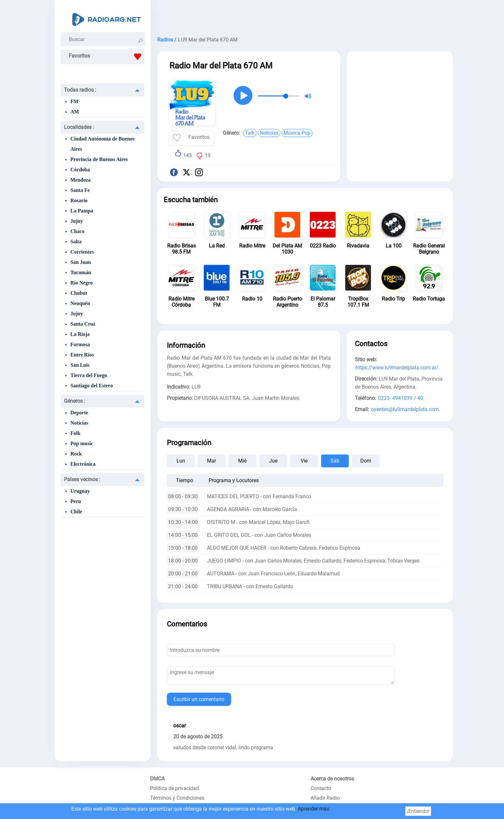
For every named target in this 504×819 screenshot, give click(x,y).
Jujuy (77, 221)
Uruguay (80, 491)
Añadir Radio (325, 798)
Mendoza (81, 180)
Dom (366, 461)
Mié (242, 461)
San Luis (80, 365)
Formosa (80, 344)
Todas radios (80, 90)
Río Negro (81, 283)
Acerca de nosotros (332, 779)
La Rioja (80, 334)
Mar (212, 461)
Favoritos (107, 57)
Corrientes (82, 252)
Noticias (79, 423)
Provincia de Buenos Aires (99, 159)
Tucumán (81, 272)
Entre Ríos (82, 355)
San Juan (81, 262)
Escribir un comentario (199, 699)
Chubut (79, 293)
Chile (76, 512)
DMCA (157, 779)
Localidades (79, 127)
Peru (76, 501)
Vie (304, 461)
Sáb (335, 461)
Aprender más (313, 809)
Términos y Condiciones (177, 798)
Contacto (321, 788)
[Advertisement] (305, 16)
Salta (76, 242)
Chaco (77, 231)
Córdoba (80, 170)
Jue (273, 461)
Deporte (79, 413)
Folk (75, 433)
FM (74, 101)
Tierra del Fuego (89, 375)
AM (75, 112)
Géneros (75, 401)
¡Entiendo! (418, 811)
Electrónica (83, 464)
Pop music (82, 443)
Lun (181, 461)
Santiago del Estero (92, 386)
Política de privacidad (175, 788)
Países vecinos (82, 479)
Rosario (79, 200)
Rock (76, 454)
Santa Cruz (83, 324)
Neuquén (80, 303)
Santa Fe (80, 190)
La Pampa (82, 211)
